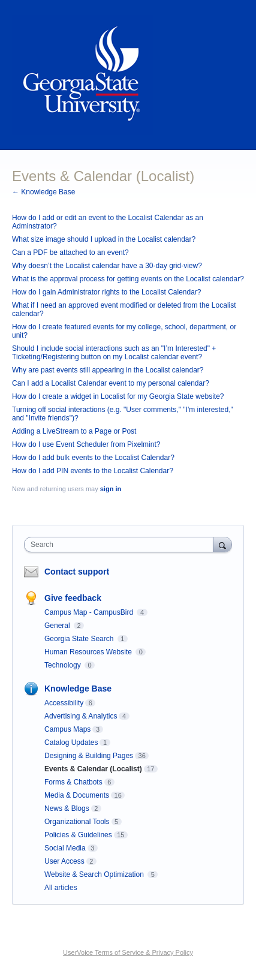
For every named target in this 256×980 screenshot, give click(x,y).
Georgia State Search (80, 639)
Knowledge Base (78, 689)
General (58, 626)
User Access (64, 861)
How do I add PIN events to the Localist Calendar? (93, 471)
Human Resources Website (89, 652)
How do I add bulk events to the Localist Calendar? (93, 458)
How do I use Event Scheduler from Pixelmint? (86, 444)
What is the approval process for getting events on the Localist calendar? (128, 279)
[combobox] (121, 545)
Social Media (65, 848)
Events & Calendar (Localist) (93, 769)
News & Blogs (67, 808)
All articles (61, 888)
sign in (111, 489)
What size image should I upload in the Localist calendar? (104, 239)
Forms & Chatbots (73, 782)
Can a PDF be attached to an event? (70, 252)
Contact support (77, 572)
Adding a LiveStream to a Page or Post (74, 431)
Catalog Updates (71, 742)
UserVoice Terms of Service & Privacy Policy (128, 952)
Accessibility (64, 703)
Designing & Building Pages (89, 756)
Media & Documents (77, 795)
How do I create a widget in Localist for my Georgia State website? (118, 396)
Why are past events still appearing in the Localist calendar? (108, 370)
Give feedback (73, 598)
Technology (64, 665)
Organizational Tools (77, 822)
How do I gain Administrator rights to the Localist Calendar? (107, 292)
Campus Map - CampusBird (90, 612)
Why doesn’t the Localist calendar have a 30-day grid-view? (107, 266)
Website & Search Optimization (95, 874)
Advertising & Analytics (81, 716)
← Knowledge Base (43, 192)
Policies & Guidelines (78, 835)
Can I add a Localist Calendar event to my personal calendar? (111, 383)
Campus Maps (67, 729)
